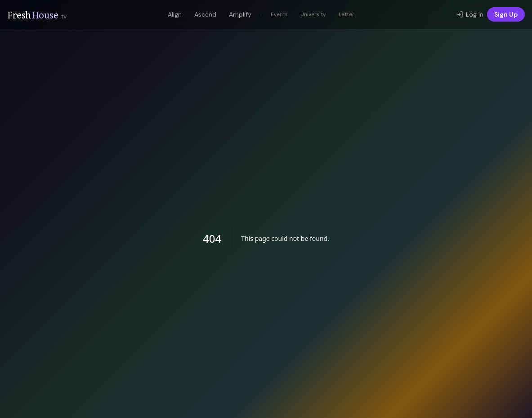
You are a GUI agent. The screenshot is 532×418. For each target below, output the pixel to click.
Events (279, 14)
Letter (346, 14)
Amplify (240, 14)
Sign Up (506, 14)
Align (175, 14)
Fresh (37, 14)
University (313, 14)
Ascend (205, 14)
